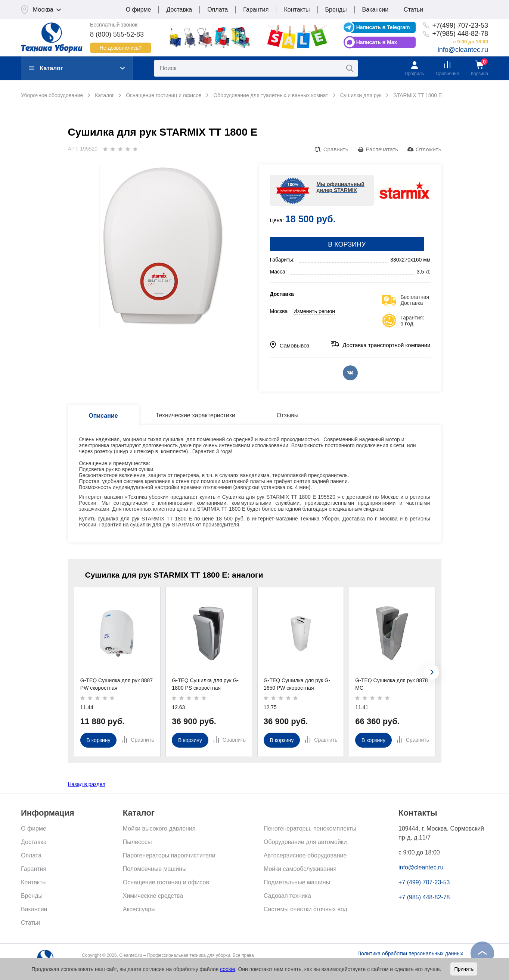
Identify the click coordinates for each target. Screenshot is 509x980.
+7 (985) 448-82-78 (424, 897)
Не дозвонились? (121, 48)
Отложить (428, 149)
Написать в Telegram (383, 27)
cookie (227, 969)
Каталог (46, 68)
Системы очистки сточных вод (305, 909)
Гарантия (256, 10)
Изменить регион (314, 311)
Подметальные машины (297, 882)
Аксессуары (139, 909)
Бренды (336, 10)
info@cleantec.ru (463, 50)
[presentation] (432, 672)
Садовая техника (287, 896)
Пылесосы (137, 842)
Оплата (218, 10)
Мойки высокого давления (159, 828)
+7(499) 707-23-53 (460, 25)
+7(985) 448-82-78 (460, 34)
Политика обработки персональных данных (410, 953)
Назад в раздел (87, 784)
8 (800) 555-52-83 (117, 34)
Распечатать (382, 149)
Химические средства (153, 896)
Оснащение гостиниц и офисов (166, 882)
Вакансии (375, 10)
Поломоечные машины (155, 869)
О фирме (139, 10)
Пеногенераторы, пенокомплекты (310, 828)
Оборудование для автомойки (305, 842)
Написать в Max (377, 42)
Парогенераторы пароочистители (169, 855)
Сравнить (336, 149)
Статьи (413, 10)
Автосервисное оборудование (305, 855)
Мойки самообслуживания (300, 869)
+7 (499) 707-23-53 (424, 882)
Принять (464, 969)
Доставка (179, 10)
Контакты (297, 10)
